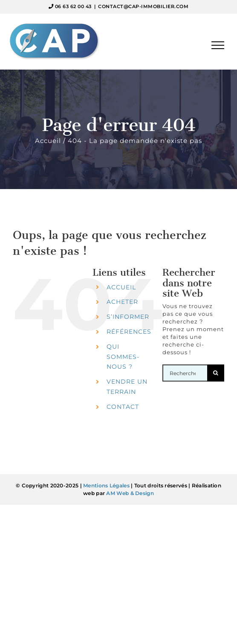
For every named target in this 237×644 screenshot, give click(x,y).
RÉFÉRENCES (129, 332)
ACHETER (122, 302)
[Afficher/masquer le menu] (218, 45)
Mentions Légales (106, 485)
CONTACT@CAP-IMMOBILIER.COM (143, 6)
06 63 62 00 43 (73, 6)
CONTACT (123, 407)
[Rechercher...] (185, 373)
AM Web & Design (130, 493)
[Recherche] (216, 373)
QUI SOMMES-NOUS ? (123, 357)
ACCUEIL (121, 287)
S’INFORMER (128, 317)
